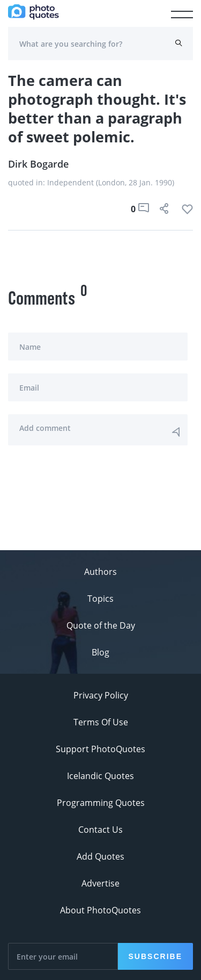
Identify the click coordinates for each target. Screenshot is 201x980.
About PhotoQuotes (100, 910)
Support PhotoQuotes (100, 749)
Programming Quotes (101, 803)
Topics (100, 599)
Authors (100, 572)
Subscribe (155, 956)
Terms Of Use (101, 722)
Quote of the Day (101, 625)
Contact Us (100, 830)
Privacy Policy (101, 695)
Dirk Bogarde (38, 164)
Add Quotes (100, 856)
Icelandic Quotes (100, 776)
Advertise (100, 883)
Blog (100, 652)
